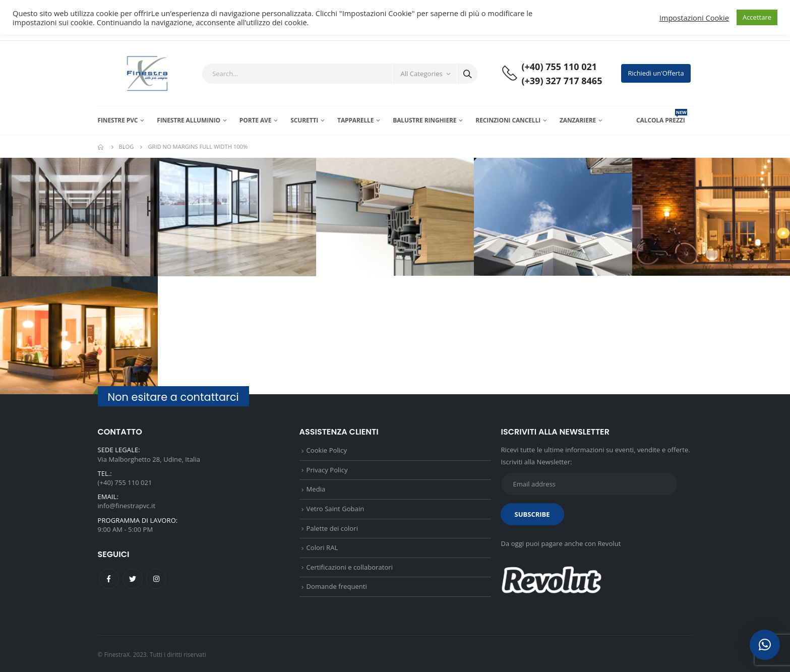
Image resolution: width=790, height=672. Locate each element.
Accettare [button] (757, 17)
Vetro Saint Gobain (336, 509)
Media (316, 489)
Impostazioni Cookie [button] (694, 18)
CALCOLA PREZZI (662, 120)
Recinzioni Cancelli (508, 120)
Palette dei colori (332, 528)
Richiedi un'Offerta (656, 73)
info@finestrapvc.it (127, 506)
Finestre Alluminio (189, 120)
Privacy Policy (327, 470)
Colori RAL (322, 547)
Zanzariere (578, 120)
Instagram (156, 579)
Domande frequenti (337, 586)
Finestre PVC (118, 120)
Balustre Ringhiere (424, 120)
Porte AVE (256, 120)
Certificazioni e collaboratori (350, 567)
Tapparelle (355, 120)
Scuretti (304, 120)
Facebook (109, 579)
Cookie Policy (327, 450)
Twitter (133, 579)
